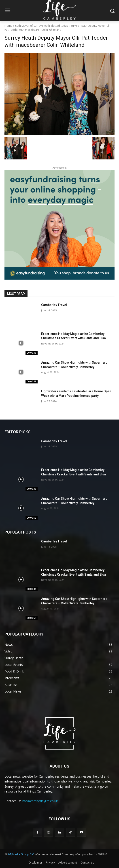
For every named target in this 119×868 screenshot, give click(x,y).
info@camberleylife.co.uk (40, 801)
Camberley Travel (54, 305)
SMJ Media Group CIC (21, 854)
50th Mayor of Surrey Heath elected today (42, 26)
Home (8, 26)
